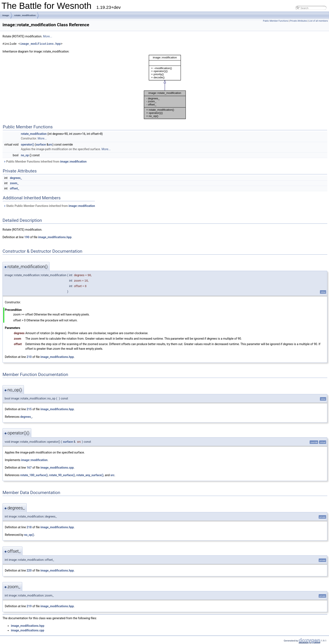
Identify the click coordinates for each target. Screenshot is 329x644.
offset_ (14, 188)
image (6, 15)
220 (29, 570)
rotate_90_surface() (62, 475)
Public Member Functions (276, 21)
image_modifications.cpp (57, 468)
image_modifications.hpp (40, 44)
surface (41, 145)
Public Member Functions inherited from (45, 162)
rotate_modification (25, 15)
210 (29, 357)
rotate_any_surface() (90, 475)
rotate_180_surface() (34, 475)
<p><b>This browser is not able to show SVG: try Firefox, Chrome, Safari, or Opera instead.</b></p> (165, 87)
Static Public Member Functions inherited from (49, 206)
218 (29, 527)
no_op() (29, 535)
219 (29, 606)
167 (29, 468)
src (50, 145)
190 (27, 237)
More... (48, 36)
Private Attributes (299, 21)
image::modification (73, 162)
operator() (28, 145)
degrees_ (16, 178)
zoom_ (14, 183)
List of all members (318, 21)
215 (29, 409)
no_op (25, 155)
